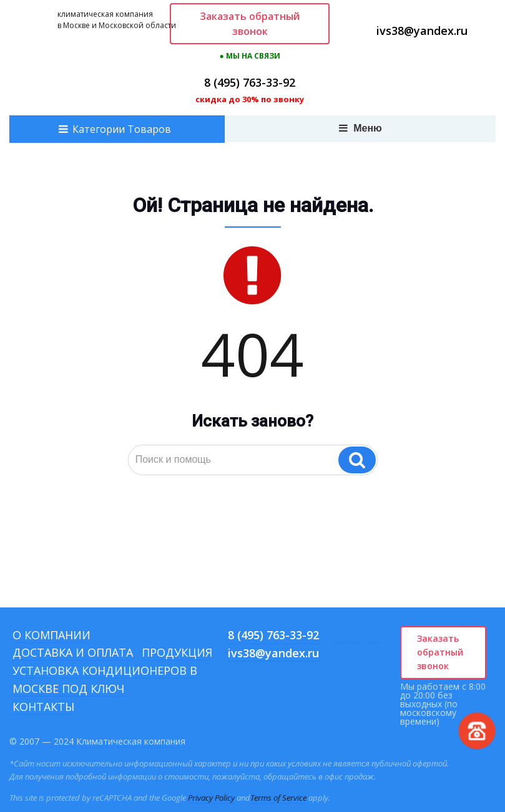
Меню (360, 128)
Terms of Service (278, 798)
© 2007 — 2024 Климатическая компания (97, 741)
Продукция (177, 652)
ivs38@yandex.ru (422, 31)
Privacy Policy (211, 798)
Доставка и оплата (73, 652)
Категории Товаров (122, 129)
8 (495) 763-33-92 (250, 82)
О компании (51, 635)
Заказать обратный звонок (250, 24)
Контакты (43, 707)
